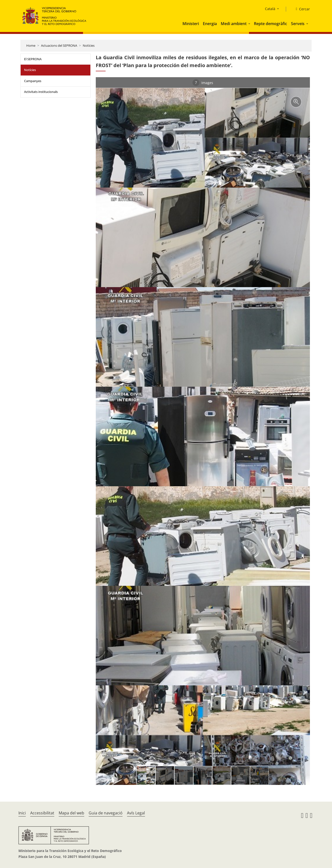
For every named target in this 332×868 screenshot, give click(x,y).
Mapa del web (71, 813)
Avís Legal (136, 813)
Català (270, 9)
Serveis (298, 24)
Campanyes (33, 81)
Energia (210, 24)
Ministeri (191, 24)
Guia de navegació (106, 813)
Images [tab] (203, 83)
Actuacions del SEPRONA (59, 45)
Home (31, 45)
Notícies (89, 45)
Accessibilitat (42, 813)
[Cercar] (301, 9)
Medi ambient (234, 24)
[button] (250, 24)
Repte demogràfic (270, 24)
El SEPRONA (33, 59)
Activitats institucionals (41, 92)
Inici (22, 813)
